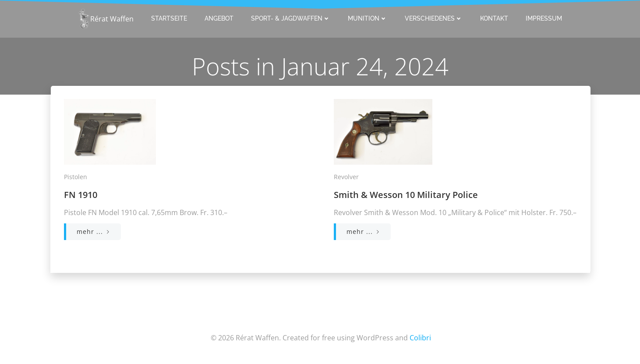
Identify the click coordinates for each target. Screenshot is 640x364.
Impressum (544, 18)
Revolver (346, 177)
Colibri (420, 338)
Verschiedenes (434, 18)
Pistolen (76, 177)
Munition (368, 18)
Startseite (169, 18)
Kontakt (494, 18)
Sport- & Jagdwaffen (291, 18)
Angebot (219, 18)
